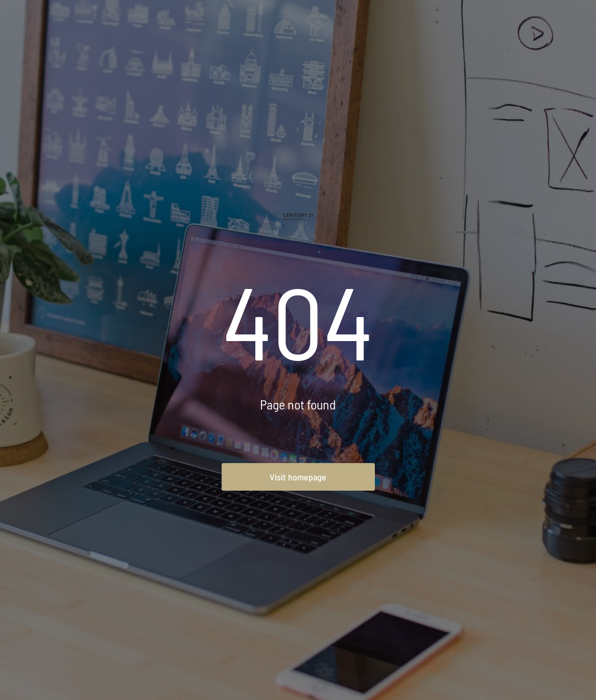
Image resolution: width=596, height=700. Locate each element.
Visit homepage (298, 477)
